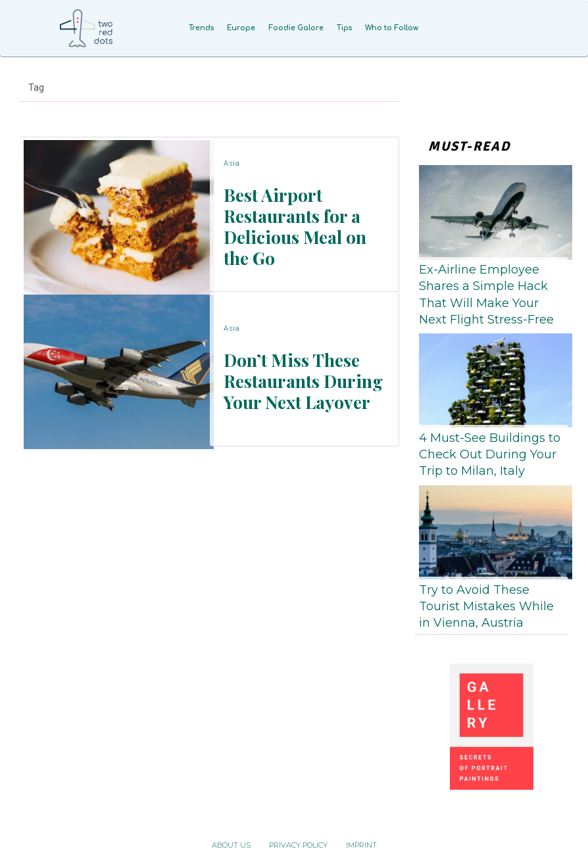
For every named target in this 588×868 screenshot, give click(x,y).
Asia (232, 171)
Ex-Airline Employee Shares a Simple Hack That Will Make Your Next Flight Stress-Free (486, 295)
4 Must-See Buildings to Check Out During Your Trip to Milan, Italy (490, 454)
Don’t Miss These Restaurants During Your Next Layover (292, 380)
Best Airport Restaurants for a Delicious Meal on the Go (297, 225)
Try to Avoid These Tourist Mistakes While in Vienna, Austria (486, 606)
